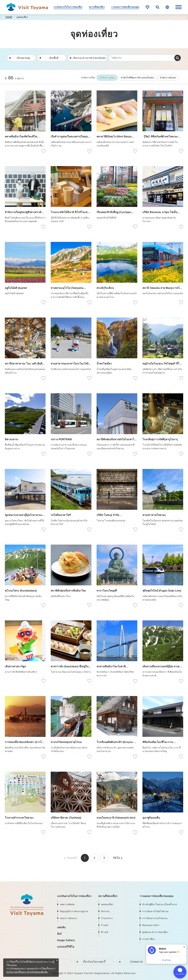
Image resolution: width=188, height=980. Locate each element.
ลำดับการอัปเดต (168, 78)
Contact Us (136, 962)
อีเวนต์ (105, 932)
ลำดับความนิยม (107, 78)
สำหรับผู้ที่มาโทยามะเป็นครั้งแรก (160, 904)
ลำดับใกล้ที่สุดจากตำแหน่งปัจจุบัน (137, 78)
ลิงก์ (59, 934)
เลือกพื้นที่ (54, 58)
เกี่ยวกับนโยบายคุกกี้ (94, 962)
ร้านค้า (105, 925)
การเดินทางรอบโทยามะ (155, 918)
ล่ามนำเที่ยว (149, 939)
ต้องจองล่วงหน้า (151, 925)
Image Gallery (66, 940)
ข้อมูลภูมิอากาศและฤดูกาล (74, 911)
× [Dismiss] (184, 947)
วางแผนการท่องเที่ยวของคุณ (125, 7)
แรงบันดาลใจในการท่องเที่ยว (68, 7)
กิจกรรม (105, 911)
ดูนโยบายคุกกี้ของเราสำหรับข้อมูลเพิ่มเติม (27, 972)
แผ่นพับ (61, 927)
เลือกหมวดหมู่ (23, 58)
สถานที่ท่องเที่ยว (97, 7)
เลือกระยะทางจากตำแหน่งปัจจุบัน (89, 58)
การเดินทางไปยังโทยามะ (156, 911)
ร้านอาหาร (107, 918)
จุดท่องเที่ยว (22, 17)
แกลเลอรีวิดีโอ (66, 947)
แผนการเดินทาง (68, 918)
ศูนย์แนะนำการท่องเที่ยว (155, 932)
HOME (9, 17)
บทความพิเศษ (67, 904)
